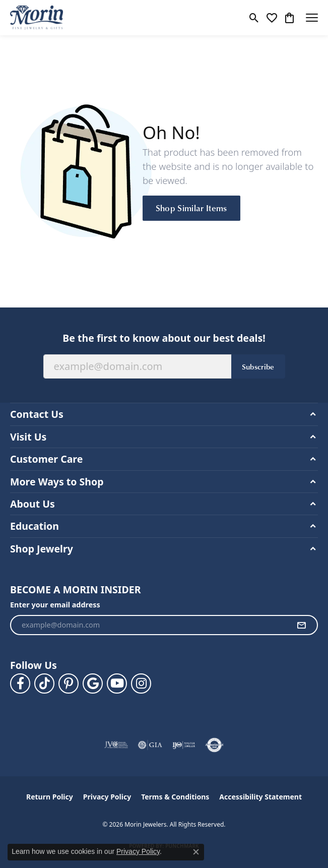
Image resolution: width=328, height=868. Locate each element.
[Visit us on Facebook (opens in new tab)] (20, 684)
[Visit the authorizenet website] (214, 745)
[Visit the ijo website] (184, 745)
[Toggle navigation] (312, 18)
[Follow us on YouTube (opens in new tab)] (117, 684)
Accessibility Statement (260, 797)
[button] (254, 18)
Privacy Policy (107, 797)
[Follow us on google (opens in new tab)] (93, 684)
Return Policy (50, 797)
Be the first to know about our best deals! (164, 338)
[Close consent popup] (196, 852)
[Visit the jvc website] (116, 745)
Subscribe (258, 366)
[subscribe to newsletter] (301, 625)
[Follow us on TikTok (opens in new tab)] (44, 684)
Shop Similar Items (191, 208)
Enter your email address (55, 605)
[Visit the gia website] (150, 745)
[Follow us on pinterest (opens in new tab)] (69, 684)
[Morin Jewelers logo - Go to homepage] (37, 18)
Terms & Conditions (175, 797)
